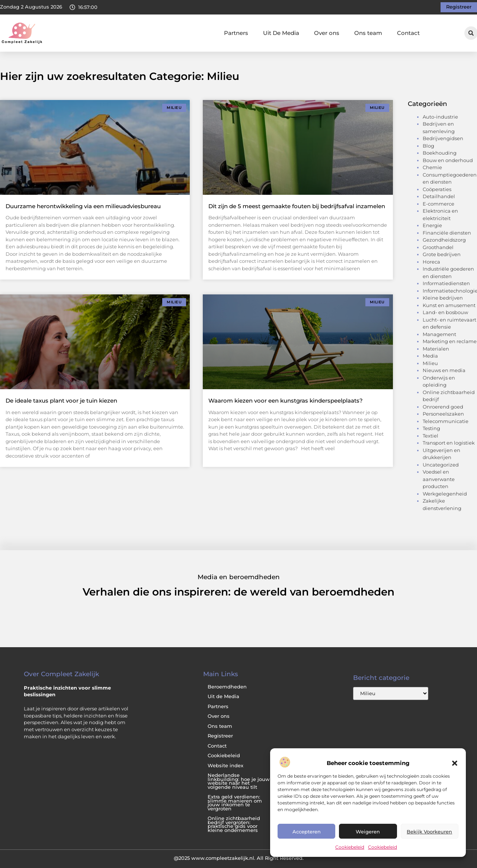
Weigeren (368, 832)
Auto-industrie (440, 117)
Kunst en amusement (449, 305)
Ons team (368, 33)
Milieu (430, 363)
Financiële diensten (447, 233)
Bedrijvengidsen (443, 138)
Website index (225, 766)
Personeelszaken (443, 414)
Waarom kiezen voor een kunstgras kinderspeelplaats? (286, 401)
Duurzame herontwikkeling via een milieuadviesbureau (83, 206)
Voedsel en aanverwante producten (439, 479)
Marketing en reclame (450, 341)
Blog (428, 146)
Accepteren (307, 832)
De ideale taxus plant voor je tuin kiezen (61, 401)
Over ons (327, 33)
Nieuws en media (444, 370)
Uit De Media (281, 33)
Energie (432, 225)
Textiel (430, 436)
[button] (455, 763)
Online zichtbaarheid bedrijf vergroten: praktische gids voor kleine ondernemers (234, 824)
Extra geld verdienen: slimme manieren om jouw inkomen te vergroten (235, 803)
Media (430, 356)
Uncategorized (441, 465)
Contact (408, 33)
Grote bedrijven (442, 254)
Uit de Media (223, 696)
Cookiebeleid (350, 847)
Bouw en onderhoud (448, 160)
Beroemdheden (227, 687)
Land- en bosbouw (445, 312)
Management (439, 334)
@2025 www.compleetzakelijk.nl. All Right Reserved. (239, 858)
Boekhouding (440, 153)
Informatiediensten (446, 283)
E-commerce (438, 204)
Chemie (432, 167)
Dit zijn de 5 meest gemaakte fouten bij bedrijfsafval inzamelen (297, 206)
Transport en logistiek (449, 443)
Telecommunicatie (446, 421)
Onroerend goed (443, 407)
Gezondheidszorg (444, 240)
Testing (431, 428)
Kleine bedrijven (443, 298)
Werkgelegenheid (445, 494)
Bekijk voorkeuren (429, 832)
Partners (236, 33)
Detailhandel (439, 196)
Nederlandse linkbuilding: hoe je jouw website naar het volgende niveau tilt (239, 781)
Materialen (436, 349)
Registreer (220, 736)
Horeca (431, 262)
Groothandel (438, 247)
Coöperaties (437, 189)
